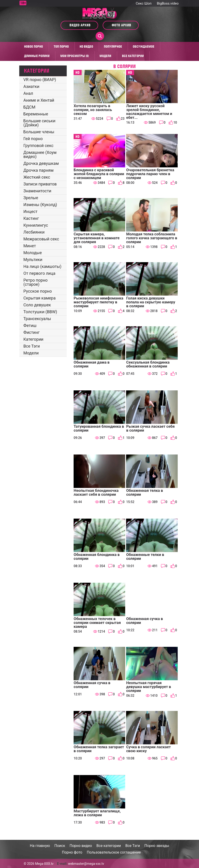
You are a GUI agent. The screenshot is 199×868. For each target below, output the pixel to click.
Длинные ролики (37, 56)
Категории (33, 339)
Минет (30, 246)
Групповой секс (38, 146)
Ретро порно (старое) (36, 282)
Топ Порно (61, 46)
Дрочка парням (39, 170)
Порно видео (81, 846)
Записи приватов (40, 184)
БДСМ (29, 107)
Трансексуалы (37, 319)
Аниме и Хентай (39, 100)
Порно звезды (157, 846)
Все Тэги (32, 346)
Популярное (113, 46)
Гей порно (33, 139)
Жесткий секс (37, 177)
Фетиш (30, 325)
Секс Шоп (144, 3)
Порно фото (72, 852)
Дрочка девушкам (41, 163)
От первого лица (39, 273)
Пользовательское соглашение (114, 852)
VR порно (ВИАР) (40, 80)
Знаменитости (37, 191)
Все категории (133, 56)
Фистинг (32, 332)
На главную (40, 846)
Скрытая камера (40, 298)
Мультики (33, 260)
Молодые (33, 253)
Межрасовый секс (41, 239)
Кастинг (31, 218)
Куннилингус (36, 225)
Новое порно (33, 46)
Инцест (30, 211)
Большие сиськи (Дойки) (39, 123)
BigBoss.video (168, 3)
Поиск (60, 846)
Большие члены (39, 132)
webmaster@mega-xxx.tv (86, 864)
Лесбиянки (34, 232)
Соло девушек (37, 305)
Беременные (36, 114)
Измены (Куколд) (40, 205)
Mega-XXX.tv (44, 864)
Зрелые (31, 198)
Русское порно (38, 291)
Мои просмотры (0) (75, 56)
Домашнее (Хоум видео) (40, 154)
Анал (28, 93)
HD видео (86, 46)
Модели (105, 56)
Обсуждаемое (144, 46)
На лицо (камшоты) (42, 266)
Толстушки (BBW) (40, 312)
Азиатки (31, 86)
